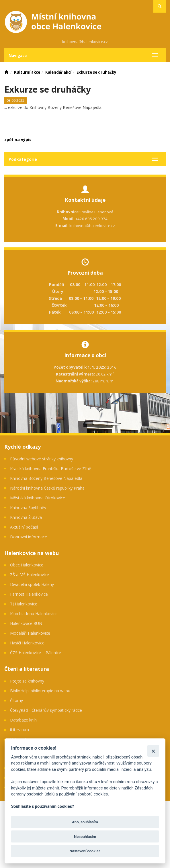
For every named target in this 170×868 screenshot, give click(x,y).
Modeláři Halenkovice (30, 633)
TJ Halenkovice (24, 604)
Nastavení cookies (85, 851)
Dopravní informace (29, 537)
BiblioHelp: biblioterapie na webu (40, 691)
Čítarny (16, 700)
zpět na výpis (18, 139)
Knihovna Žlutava (26, 517)
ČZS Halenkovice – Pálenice (36, 653)
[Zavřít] (153, 751)
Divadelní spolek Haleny (32, 584)
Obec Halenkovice (27, 565)
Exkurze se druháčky (96, 72)
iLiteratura (19, 730)
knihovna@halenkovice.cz (85, 42)
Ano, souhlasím (85, 822)
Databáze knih (23, 720)
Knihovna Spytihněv (28, 508)
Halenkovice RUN (26, 623)
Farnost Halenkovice (29, 594)
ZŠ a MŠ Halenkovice (30, 575)
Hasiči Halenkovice (27, 643)
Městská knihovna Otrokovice (38, 498)
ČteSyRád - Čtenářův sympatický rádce (46, 710)
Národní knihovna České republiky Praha (47, 488)
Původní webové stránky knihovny (42, 459)
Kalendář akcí (58, 72)
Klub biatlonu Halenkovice (34, 614)
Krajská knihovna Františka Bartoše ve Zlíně (51, 469)
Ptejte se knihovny (27, 681)
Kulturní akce (27, 72)
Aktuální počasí (24, 527)
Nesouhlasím (85, 837)
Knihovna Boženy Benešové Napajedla (46, 478)
